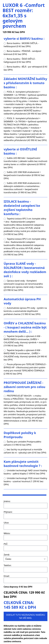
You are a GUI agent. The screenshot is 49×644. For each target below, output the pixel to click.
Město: (7, 533)
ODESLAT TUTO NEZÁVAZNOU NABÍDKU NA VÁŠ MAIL (25, 616)
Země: (7, 555)
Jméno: (7, 501)
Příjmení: (8, 512)
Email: (7, 576)
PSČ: (6, 544)
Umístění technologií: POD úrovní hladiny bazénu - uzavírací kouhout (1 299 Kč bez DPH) (25, 481)
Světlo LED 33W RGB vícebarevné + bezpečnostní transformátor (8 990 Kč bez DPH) (24, 175)
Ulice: (6, 523)
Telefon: (8, 565)
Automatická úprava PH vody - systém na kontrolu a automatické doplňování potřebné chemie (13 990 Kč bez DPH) (25, 311)
